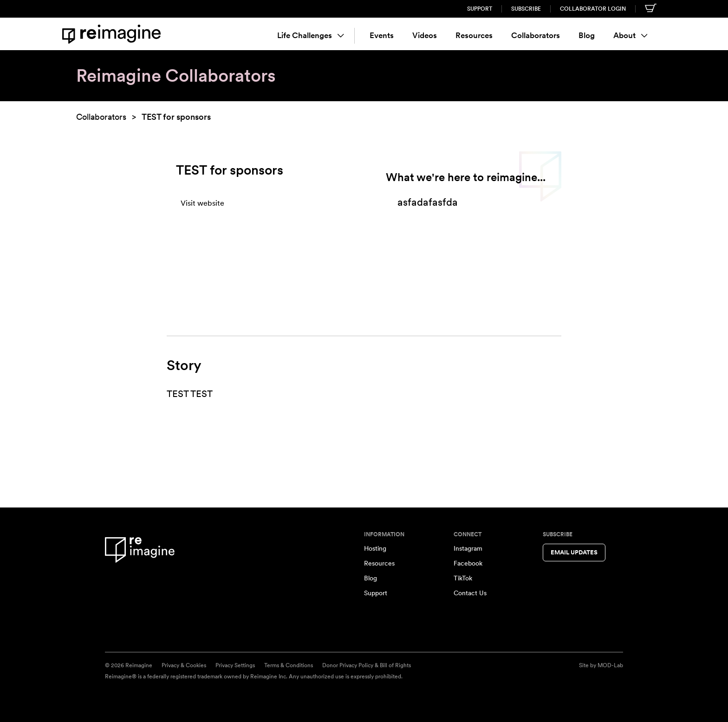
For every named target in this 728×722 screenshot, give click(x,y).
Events (382, 35)
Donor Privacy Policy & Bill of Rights (367, 665)
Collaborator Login (593, 9)
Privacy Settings (235, 665)
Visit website (202, 203)
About (630, 35)
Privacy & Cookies (184, 665)
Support (480, 9)
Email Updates (574, 552)
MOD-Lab (610, 665)
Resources (474, 35)
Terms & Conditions (289, 665)
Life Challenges (311, 35)
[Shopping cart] (651, 8)
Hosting (375, 548)
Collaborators (536, 35)
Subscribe (526, 9)
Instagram (468, 548)
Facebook (468, 563)
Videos (425, 35)
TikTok (463, 578)
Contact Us (470, 593)
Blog (587, 35)
